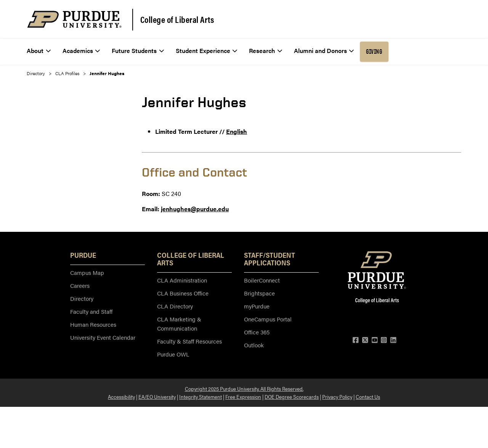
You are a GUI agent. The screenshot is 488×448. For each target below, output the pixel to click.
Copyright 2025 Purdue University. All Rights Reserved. (244, 389)
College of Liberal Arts (177, 19)
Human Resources (93, 324)
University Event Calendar (103, 337)
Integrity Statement (201, 397)
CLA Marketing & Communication (179, 324)
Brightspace (259, 293)
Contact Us (368, 397)
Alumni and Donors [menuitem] (324, 51)
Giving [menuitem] (374, 51)
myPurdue (257, 306)
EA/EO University (157, 397)
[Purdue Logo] (74, 19)
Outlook (254, 345)
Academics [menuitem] (81, 51)
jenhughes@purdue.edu (195, 209)
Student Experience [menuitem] (207, 51)
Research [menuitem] (266, 51)
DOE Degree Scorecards (292, 397)
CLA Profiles (67, 73)
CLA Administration (182, 280)
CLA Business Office (183, 293)
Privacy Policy (337, 397)
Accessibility (121, 397)
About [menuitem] (39, 51)
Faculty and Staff (91, 311)
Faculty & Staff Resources (189, 341)
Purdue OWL (173, 354)
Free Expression (243, 397)
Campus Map (87, 272)
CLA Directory (175, 306)
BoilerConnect (262, 280)
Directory (36, 73)
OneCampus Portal (268, 319)
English (237, 131)
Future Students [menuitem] (138, 51)
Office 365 (257, 332)
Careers (80, 285)
